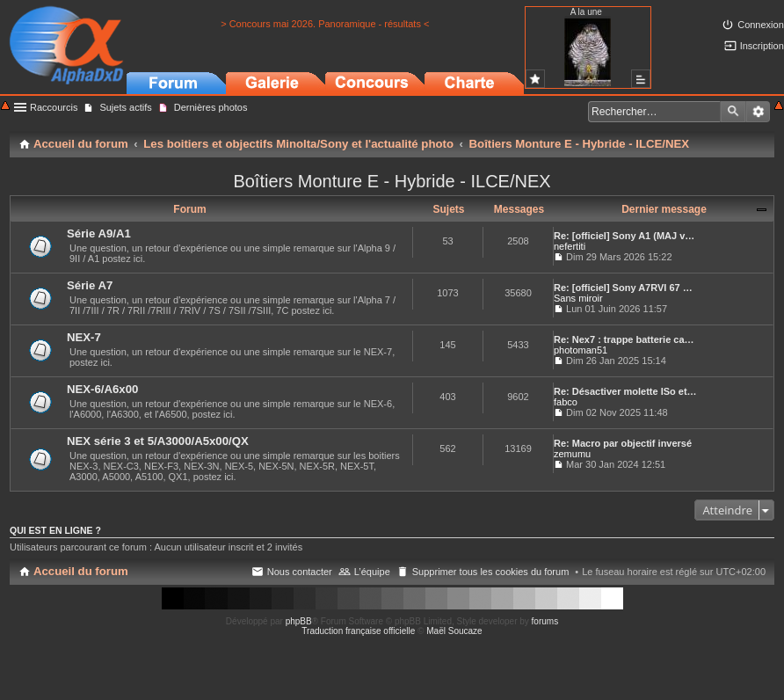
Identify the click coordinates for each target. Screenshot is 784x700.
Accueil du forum (81, 571)
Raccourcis (54, 107)
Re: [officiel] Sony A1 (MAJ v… (624, 236)
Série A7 (90, 285)
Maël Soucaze (454, 631)
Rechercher (733, 112)
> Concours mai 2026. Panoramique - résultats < (325, 24)
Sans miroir (578, 298)
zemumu (572, 454)
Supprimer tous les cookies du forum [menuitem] (491, 572)
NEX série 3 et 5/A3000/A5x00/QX (158, 441)
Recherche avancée (758, 112)
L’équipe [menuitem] (372, 572)
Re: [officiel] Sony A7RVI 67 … (623, 288)
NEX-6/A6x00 (102, 389)
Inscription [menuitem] (762, 46)
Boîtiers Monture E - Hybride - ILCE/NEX (392, 181)
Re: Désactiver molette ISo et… (625, 391)
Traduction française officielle (358, 631)
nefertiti (570, 246)
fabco (566, 402)
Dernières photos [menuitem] (211, 107)
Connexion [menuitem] (761, 25)
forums (545, 621)
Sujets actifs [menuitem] (125, 107)
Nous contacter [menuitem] (300, 572)
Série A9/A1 (99, 233)
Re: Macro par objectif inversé (623, 443)
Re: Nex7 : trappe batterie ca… (624, 339)
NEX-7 (84, 337)
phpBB (299, 621)
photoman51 (581, 350)
